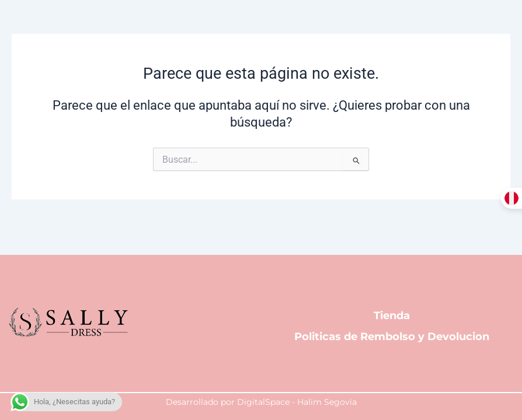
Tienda (392, 314)
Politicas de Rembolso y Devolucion (392, 338)
